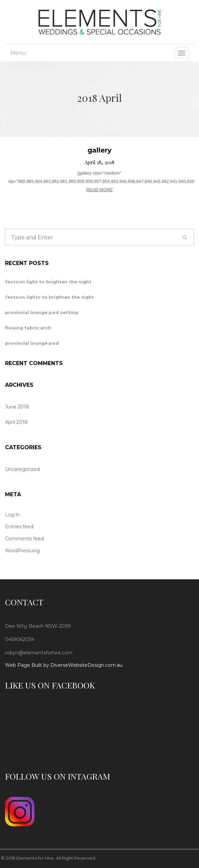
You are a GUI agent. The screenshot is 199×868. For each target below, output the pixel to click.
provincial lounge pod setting (42, 312)
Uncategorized (22, 469)
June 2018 (17, 407)
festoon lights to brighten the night (50, 297)
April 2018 (16, 422)
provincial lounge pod (32, 343)
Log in (12, 515)
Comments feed (24, 539)
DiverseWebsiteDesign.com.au (86, 665)
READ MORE (100, 190)
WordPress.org (22, 551)
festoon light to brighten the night (48, 282)
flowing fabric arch (28, 328)
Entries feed (19, 527)
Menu (18, 53)
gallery (99, 150)
